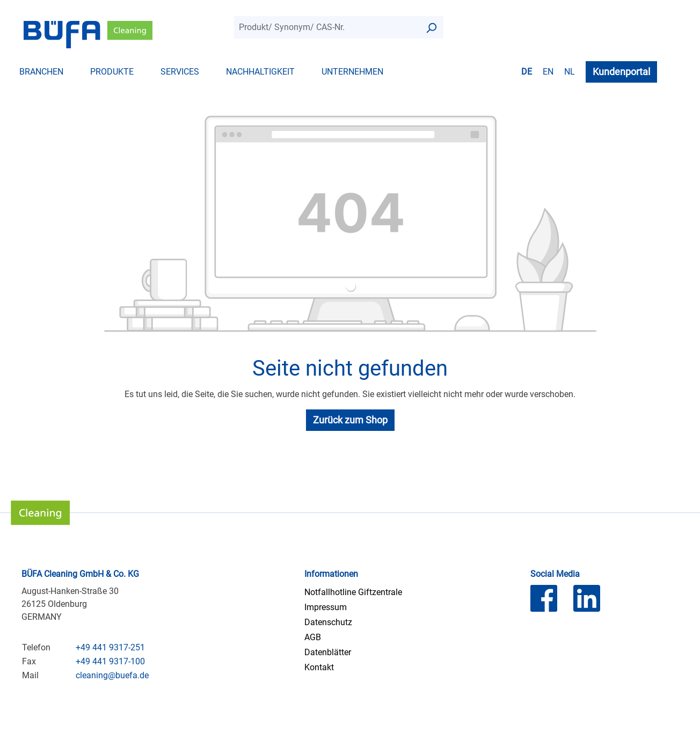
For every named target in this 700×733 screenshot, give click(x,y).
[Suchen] (431, 27)
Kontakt (319, 667)
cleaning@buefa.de (112, 675)
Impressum (326, 607)
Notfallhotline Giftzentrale (353, 592)
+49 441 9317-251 (110, 647)
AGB (313, 637)
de (527, 71)
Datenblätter (328, 652)
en (548, 71)
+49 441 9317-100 (110, 661)
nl (570, 71)
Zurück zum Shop (350, 420)
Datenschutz (328, 622)
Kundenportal (621, 72)
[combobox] (327, 27)
